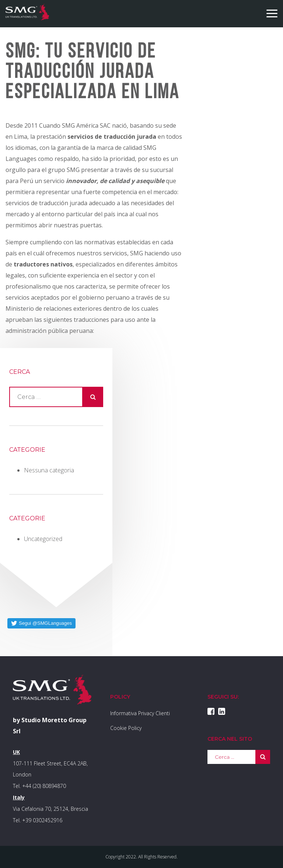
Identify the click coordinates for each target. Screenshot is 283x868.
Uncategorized (43, 539)
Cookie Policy (126, 728)
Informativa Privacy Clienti (140, 713)
